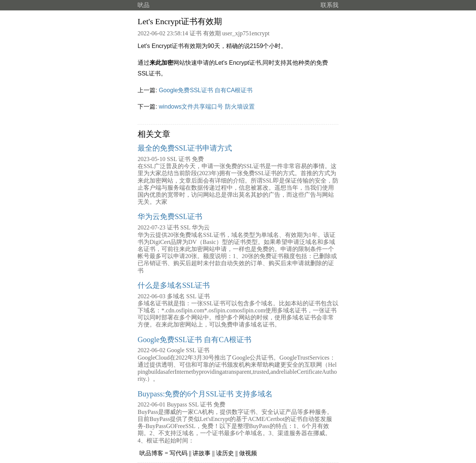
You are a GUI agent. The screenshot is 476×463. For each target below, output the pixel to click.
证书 (196, 33)
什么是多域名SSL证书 (174, 285)
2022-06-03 (152, 296)
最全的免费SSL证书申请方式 (185, 148)
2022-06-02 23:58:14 (163, 33)
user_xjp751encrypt (246, 33)
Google (176, 350)
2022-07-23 (152, 227)
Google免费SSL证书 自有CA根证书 (206, 90)
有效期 (212, 33)
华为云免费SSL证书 (170, 216)
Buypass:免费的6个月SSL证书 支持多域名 (205, 394)
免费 (198, 159)
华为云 (201, 227)
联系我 (329, 5)
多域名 (176, 296)
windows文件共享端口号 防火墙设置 (207, 107)
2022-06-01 (152, 404)
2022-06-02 (152, 350)
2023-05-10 (152, 159)
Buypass (177, 404)
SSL (172, 159)
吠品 (144, 5)
